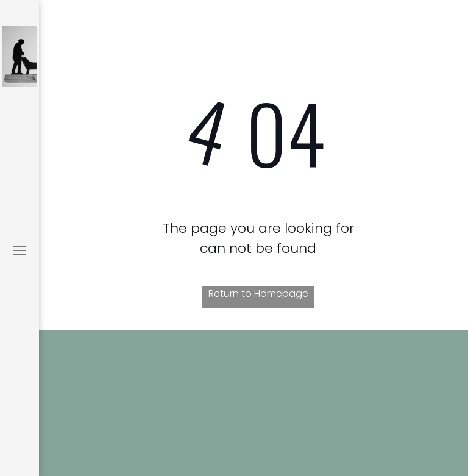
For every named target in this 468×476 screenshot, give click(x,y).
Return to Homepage (258, 293)
